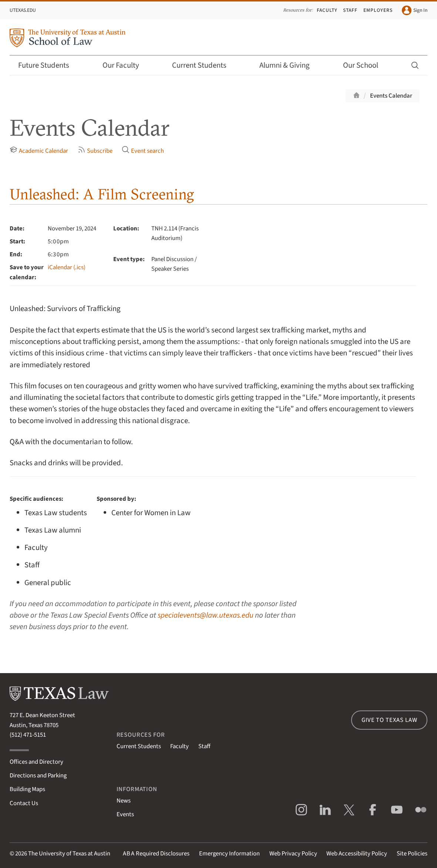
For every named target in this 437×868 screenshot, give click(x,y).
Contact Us (24, 803)
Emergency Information (229, 854)
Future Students (49, 65)
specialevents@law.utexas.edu (206, 615)
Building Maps (27, 789)
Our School (366, 65)
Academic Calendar (39, 151)
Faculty (327, 10)
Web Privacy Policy (293, 854)
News (124, 801)
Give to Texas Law (389, 720)
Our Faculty (126, 65)
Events (125, 814)
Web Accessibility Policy (357, 854)
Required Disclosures (156, 854)
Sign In (415, 10)
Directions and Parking (38, 776)
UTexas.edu (23, 10)
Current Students (204, 65)
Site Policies (412, 854)
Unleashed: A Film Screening (102, 194)
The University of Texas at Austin (69, 854)
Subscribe (95, 151)
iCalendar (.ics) (67, 267)
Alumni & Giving (290, 65)
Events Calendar (391, 96)
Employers (378, 10)
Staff (350, 10)
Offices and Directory (36, 762)
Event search (143, 151)
